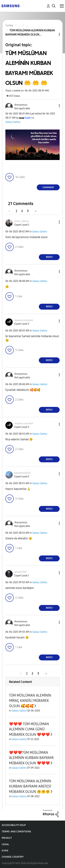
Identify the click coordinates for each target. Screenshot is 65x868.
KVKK (5, 851)
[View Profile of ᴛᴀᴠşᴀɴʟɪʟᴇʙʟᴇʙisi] (24, 320)
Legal (5, 844)
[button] (54, 106)
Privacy (7, 838)
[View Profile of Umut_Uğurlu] (22, 221)
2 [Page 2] (22, 211)
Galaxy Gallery (13, 122)
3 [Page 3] (28, 211)
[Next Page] (34, 211)
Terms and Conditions (16, 832)
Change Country (13, 857)
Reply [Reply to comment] (49, 257)
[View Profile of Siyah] (27, 118)
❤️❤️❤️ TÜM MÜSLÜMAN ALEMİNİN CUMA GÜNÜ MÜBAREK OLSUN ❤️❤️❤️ (29, 729)
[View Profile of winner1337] (21, 572)
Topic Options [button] (53, 34)
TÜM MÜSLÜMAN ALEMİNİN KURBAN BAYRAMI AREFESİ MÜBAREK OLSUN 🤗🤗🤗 (30, 786)
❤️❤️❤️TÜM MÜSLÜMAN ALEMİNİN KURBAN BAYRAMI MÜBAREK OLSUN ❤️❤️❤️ (31, 758)
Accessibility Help (14, 825)
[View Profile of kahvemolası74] (22, 473)
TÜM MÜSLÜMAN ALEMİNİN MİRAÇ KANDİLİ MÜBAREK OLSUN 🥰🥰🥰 (30, 701)
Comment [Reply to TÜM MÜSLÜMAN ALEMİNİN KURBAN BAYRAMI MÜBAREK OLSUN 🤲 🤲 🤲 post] (48, 187)
